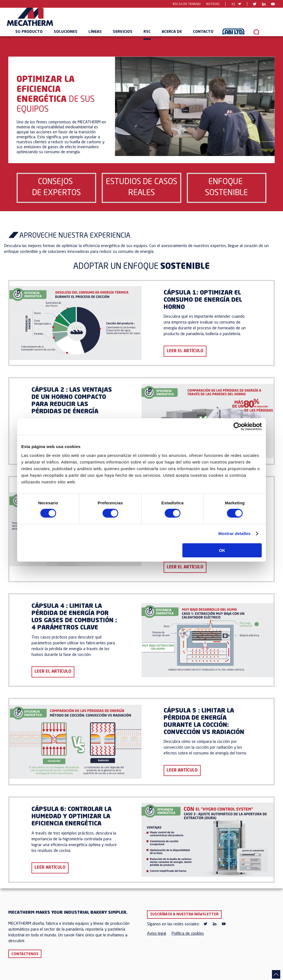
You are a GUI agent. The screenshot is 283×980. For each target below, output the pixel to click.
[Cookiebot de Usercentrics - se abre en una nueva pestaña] (238, 427)
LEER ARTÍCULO (182, 771)
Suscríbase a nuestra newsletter (184, 914)
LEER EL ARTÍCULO (185, 351)
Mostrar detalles (234, 533)
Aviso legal (157, 934)
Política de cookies (188, 934)
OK (222, 550)
